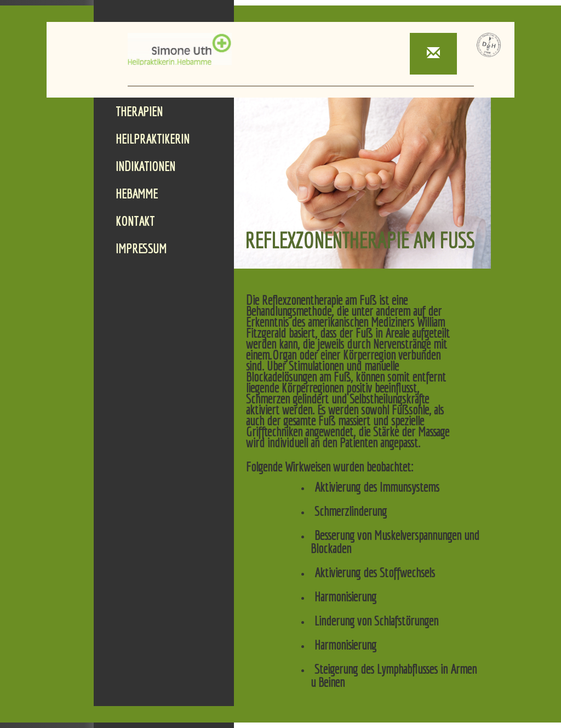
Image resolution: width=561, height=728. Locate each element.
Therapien (139, 111)
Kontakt (135, 221)
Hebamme (137, 194)
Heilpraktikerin (153, 139)
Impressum (141, 248)
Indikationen (145, 166)
